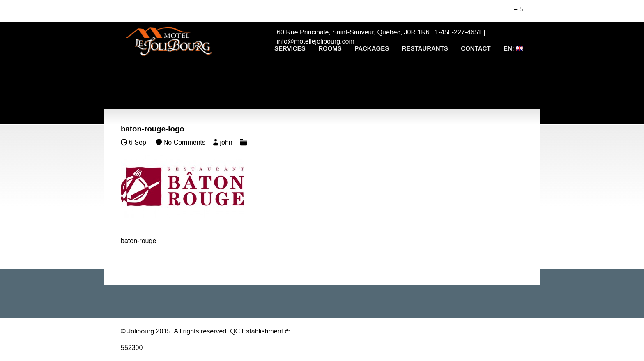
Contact (476, 48)
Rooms (330, 48)
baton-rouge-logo (153, 129)
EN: (513, 48)
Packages (372, 48)
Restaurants (425, 48)
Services (290, 48)
